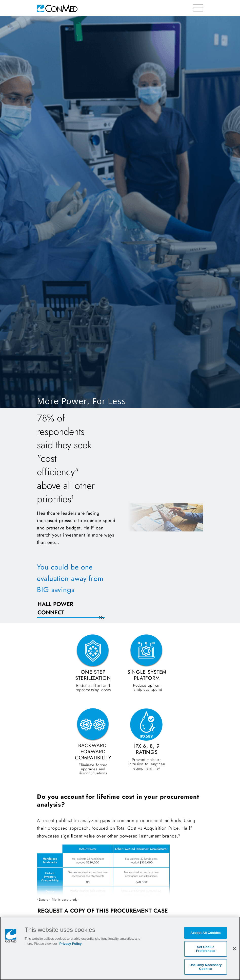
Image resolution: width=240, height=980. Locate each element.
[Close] (234, 949)
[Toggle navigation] (198, 8)
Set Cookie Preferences (206, 949)
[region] (120, 948)
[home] (57, 8)
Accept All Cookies (206, 933)
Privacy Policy (70, 944)
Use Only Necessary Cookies (205, 967)
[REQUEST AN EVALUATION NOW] (77, 611)
